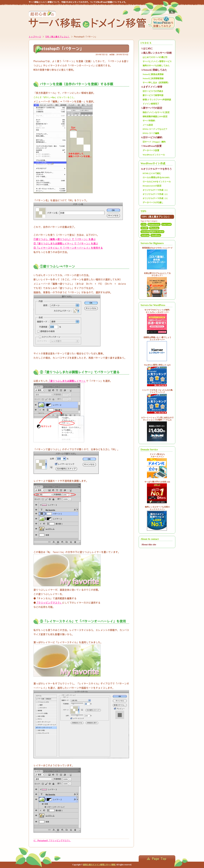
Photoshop (154, 228)
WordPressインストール (154, 155)
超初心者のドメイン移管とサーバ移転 (99, 865)
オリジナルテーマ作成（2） (156, 194)
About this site (149, 544)
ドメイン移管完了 (151, 104)
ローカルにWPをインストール (157, 182)
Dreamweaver (154, 224)
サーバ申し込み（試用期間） (156, 83)
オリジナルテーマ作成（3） (156, 198)
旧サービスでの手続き (153, 91)
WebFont (145, 235)
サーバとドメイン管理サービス (157, 61)
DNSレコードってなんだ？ (155, 129)
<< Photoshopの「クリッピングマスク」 (52, 841)
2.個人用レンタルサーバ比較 (157, 53)
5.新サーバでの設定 (152, 108)
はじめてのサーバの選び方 (155, 57)
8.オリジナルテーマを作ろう (157, 169)
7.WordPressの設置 (151, 146)
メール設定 (148, 125)
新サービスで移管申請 (153, 95)
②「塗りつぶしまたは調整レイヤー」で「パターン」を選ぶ (66, 244)
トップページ (35, 37)
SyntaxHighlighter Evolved (152, 232)
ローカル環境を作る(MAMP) (156, 177)
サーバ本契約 (149, 121)
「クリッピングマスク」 (49, 603)
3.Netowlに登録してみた (154, 70)
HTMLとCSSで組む (152, 173)
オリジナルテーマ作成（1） (156, 190)
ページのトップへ (157, 858)
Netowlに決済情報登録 (153, 78)
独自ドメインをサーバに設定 (156, 112)
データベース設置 (151, 150)
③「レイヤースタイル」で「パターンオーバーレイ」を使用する (68, 248)
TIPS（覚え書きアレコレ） (58, 37)
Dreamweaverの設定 (152, 186)
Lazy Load (166, 224)
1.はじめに (147, 48)
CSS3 (144, 224)
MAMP (144, 228)
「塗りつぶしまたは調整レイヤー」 (67, 381)
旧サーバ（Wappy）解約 (154, 142)
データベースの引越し (153, 202)
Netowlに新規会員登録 (153, 74)
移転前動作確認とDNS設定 (155, 116)
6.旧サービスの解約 (152, 137)
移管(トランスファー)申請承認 (157, 100)
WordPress (156, 235)
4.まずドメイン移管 (152, 87)
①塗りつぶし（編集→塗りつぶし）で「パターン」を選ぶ (65, 239)
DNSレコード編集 (151, 133)
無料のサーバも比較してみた (156, 66)
